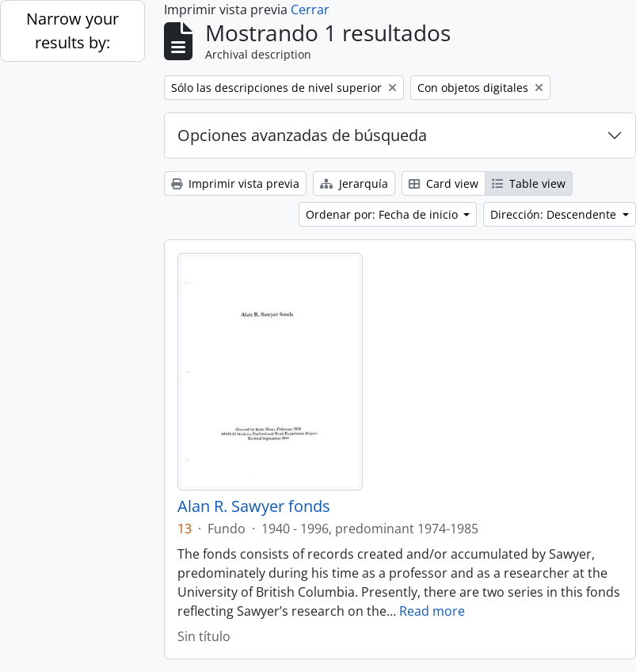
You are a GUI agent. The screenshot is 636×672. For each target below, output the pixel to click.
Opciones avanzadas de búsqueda (302, 135)
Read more (432, 611)
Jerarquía (354, 183)
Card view (444, 183)
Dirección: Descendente (555, 214)
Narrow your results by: (72, 31)
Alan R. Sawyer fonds (254, 506)
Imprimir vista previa (235, 183)
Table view (529, 183)
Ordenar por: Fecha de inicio (383, 214)
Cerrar (310, 10)
